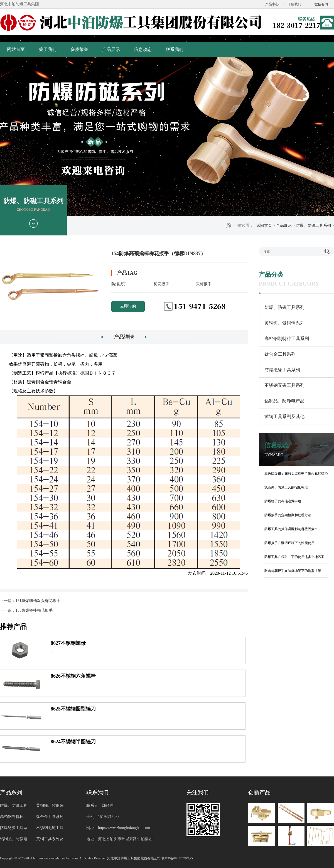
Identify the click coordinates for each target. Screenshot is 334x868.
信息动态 (143, 49)
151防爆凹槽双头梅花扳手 (38, 601)
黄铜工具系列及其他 (284, 416)
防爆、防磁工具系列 (313, 226)
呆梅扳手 (204, 284)
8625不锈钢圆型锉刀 (73, 709)
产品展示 (111, 49)
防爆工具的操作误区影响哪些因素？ (291, 529)
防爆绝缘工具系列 (282, 370)
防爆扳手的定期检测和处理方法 (288, 515)
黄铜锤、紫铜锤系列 (284, 323)
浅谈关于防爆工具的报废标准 (286, 487)
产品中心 (272, 4)
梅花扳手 (161, 284)
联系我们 (175, 49)
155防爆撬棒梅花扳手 (34, 610)
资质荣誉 (79, 49)
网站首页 (16, 49)
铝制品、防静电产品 (284, 401)
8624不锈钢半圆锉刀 (73, 742)
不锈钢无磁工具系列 (284, 385)
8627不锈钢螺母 (68, 643)
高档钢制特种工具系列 (287, 339)
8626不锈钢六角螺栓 (73, 676)
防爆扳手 (119, 284)
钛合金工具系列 (280, 354)
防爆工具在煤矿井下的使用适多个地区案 (294, 557)
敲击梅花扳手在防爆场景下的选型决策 (293, 571)
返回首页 (264, 226)
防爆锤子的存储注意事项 (283, 501)
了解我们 (294, 4)
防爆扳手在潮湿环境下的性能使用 (289, 543)
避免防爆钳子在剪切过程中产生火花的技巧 (296, 473)
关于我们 (48, 49)
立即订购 (128, 306)
